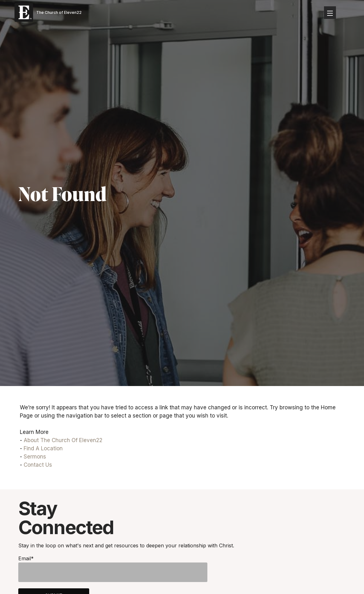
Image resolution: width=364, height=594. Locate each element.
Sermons (35, 457)
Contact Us (38, 465)
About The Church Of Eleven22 (63, 440)
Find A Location (43, 448)
